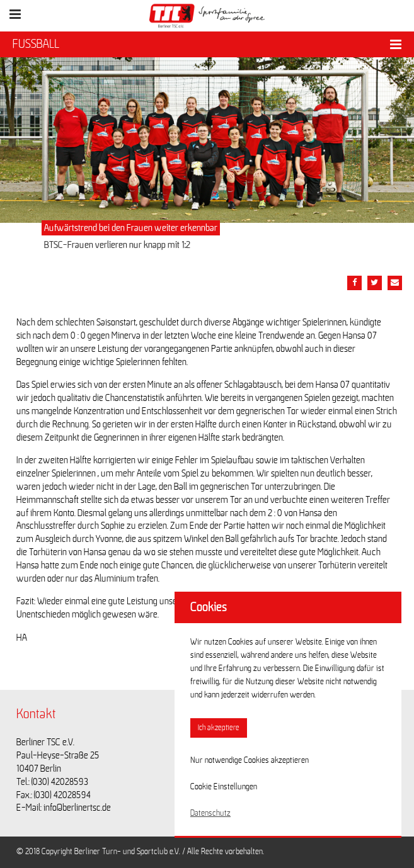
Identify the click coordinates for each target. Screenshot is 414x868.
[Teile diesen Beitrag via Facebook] (354, 283)
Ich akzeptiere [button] (219, 728)
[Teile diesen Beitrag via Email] (395, 283)
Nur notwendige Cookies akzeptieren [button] (250, 760)
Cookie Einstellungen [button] (224, 787)
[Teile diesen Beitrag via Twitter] (375, 283)
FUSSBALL (36, 44)
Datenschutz (210, 813)
